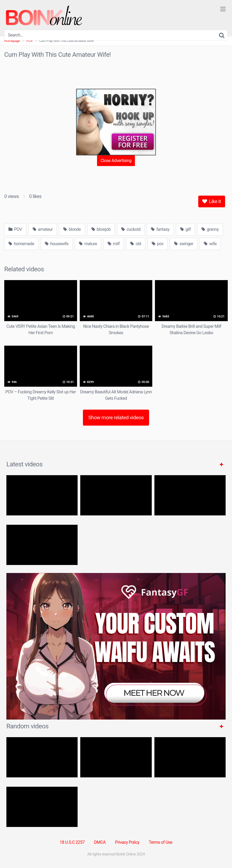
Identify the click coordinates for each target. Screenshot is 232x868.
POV (15, 229)
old (136, 244)
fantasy (160, 229)
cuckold (131, 229)
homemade (21, 244)
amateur (43, 229)
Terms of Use (161, 842)
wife (210, 244)
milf (114, 244)
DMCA (100, 842)
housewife (57, 244)
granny (210, 229)
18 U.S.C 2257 (72, 842)
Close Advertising (116, 161)
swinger (184, 244)
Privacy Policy (127, 842)
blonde (72, 229)
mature (88, 244)
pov (158, 244)
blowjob (101, 229)
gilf (185, 229)
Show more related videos (116, 417)
